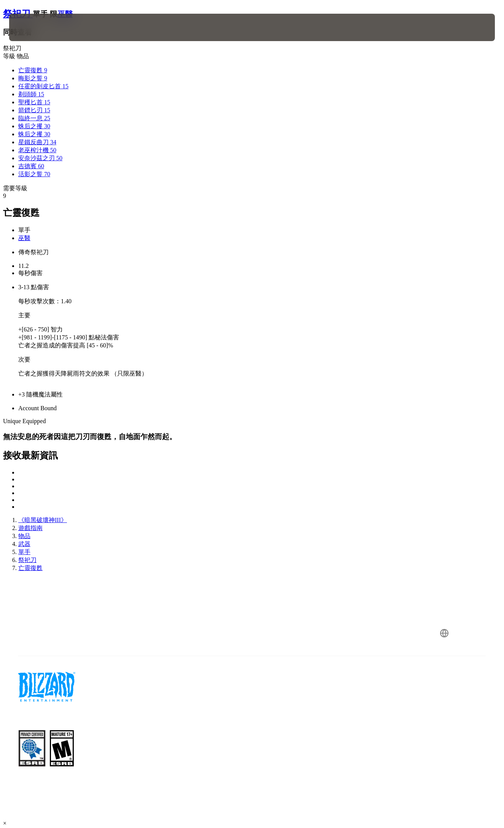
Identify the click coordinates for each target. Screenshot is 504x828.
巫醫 (24, 238)
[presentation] (33, 27)
